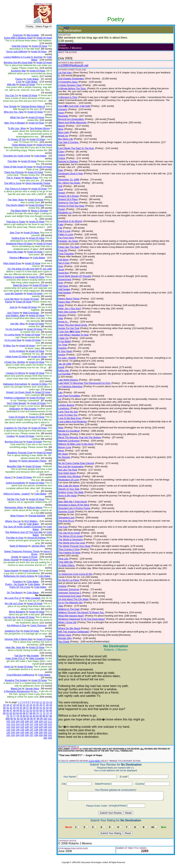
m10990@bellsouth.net (73, 65)
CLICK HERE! (95, 761)
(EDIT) (66, 28)
